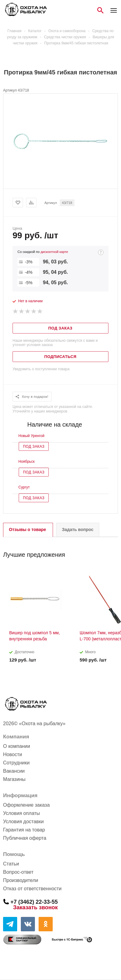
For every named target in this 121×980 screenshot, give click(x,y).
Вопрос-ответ (18, 872)
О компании (17, 746)
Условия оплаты (21, 813)
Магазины (14, 779)
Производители (21, 880)
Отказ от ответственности (32, 889)
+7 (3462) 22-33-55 (34, 902)
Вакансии (14, 771)
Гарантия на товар (24, 830)
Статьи (11, 864)
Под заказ (34, 447)
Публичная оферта (25, 838)
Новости (13, 754)
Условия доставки (23, 822)
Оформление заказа (26, 805)
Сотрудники (16, 763)
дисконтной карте (54, 252)
